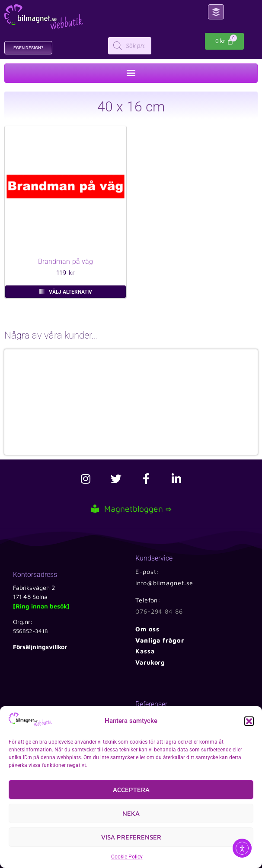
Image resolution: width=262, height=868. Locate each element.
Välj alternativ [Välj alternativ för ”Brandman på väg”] (70, 292)
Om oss (147, 629)
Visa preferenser (131, 837)
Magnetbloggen (131, 508)
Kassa (145, 651)
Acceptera (131, 790)
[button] (249, 721)
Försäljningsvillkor (40, 647)
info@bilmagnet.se (164, 583)
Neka (131, 813)
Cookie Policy (127, 857)
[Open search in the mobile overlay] (158, 46)
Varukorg (150, 662)
